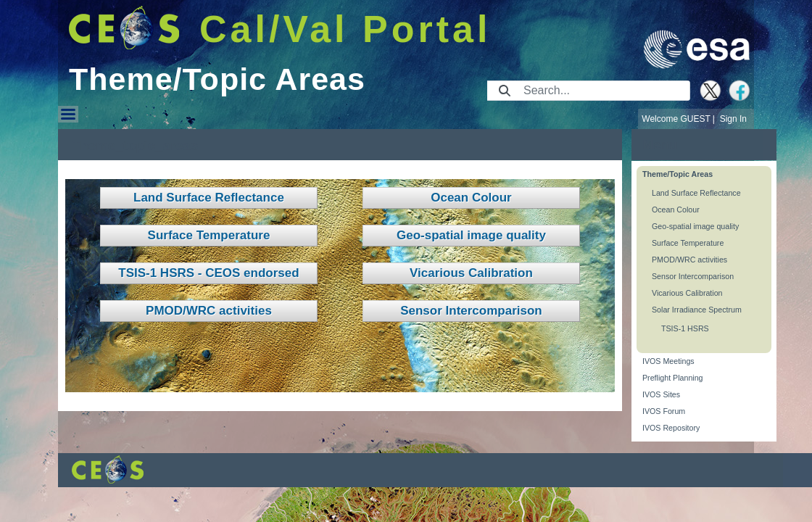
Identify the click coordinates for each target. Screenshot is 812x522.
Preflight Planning (673, 378)
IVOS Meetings (668, 361)
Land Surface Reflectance (209, 198)
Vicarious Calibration (471, 273)
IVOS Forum (664, 411)
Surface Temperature (209, 235)
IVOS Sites (661, 394)
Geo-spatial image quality (471, 235)
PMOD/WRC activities (209, 311)
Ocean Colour (471, 198)
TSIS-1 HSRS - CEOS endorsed (208, 273)
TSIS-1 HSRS (685, 328)
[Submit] (505, 91)
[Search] (602, 91)
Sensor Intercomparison (471, 311)
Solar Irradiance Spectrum (697, 310)
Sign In (733, 119)
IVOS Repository (671, 428)
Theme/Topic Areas (678, 174)
